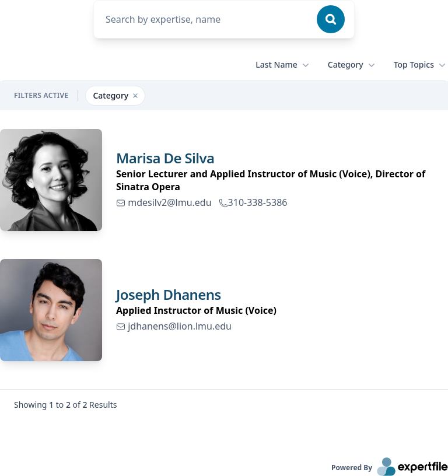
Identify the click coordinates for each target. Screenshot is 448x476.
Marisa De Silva (165, 158)
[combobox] (204, 19)
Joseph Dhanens (169, 294)
